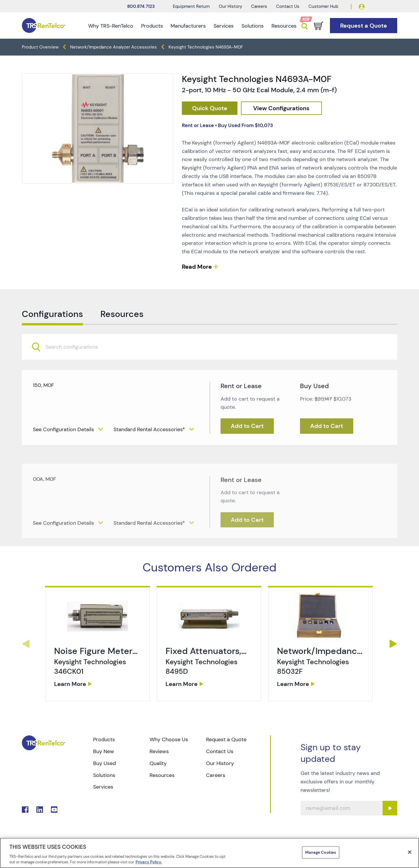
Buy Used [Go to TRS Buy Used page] (104, 763)
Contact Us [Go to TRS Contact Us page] (220, 751)
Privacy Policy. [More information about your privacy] (149, 862)
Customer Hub (323, 6)
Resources (284, 26)
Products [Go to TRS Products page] (104, 739)
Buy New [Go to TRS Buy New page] (104, 751)
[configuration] (281, 108)
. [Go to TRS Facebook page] (25, 810)
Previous (26, 644)
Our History (230, 6)
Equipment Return (191, 6)
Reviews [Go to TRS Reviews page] (159, 751)
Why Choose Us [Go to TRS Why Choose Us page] (169, 739)
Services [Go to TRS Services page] (103, 787)
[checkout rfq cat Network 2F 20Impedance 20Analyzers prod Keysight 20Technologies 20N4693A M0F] (210, 108)
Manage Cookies (321, 852)
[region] (210, 853)
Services (224, 26)
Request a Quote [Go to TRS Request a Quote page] (226, 739)
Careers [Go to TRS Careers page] (216, 775)
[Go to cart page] (319, 26)
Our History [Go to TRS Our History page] (220, 763)
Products (152, 26)
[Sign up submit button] (390, 808)
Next (393, 644)
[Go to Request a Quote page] (364, 26)
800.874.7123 (141, 6)
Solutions (253, 26)
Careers (259, 6)
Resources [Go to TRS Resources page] (162, 775)
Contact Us (288, 6)
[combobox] (210, 367)
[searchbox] (75, 367)
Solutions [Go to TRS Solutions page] (104, 775)
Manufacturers (188, 26)
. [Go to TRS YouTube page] (54, 810)
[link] (98, 665)
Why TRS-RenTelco (111, 26)
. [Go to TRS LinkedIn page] (40, 810)
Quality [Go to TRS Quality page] (158, 763)
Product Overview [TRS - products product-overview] (40, 47)
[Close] (410, 852)
